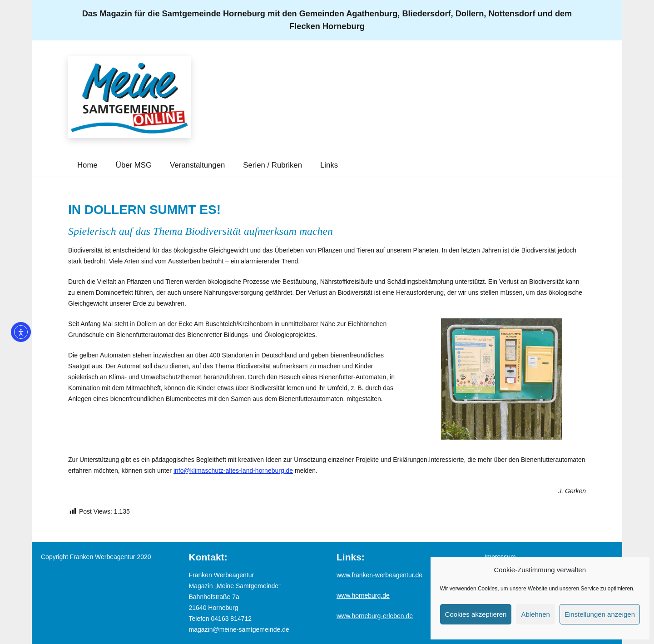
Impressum (500, 557)
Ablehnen (535, 614)
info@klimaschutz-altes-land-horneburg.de (233, 471)
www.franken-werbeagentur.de (379, 575)
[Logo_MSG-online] (129, 97)
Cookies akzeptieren (476, 614)
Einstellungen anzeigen (600, 614)
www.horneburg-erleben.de (375, 616)
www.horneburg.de (363, 595)
